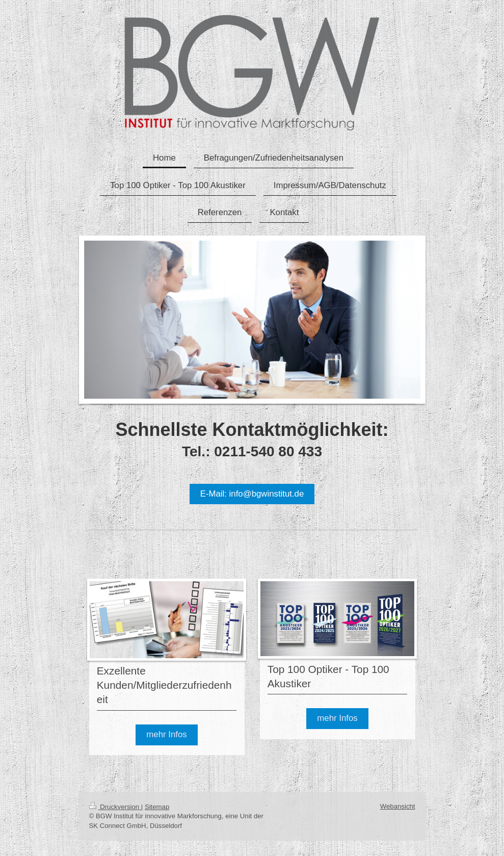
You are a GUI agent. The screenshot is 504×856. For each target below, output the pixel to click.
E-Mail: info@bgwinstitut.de (252, 494)
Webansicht (398, 806)
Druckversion (115, 807)
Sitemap (157, 807)
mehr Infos (166, 734)
